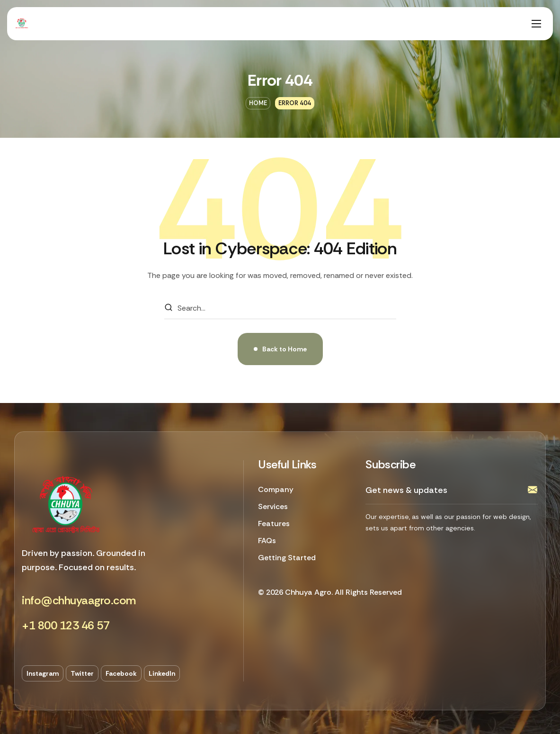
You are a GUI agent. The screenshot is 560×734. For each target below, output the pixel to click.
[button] (79, 601)
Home (258, 103)
